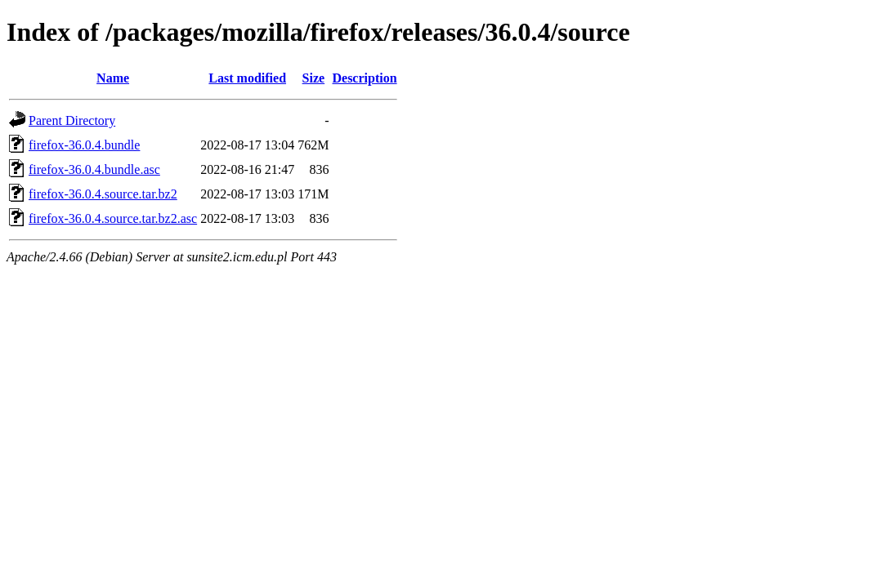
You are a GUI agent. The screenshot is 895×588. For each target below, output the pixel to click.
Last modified (247, 78)
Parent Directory (72, 120)
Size (314, 78)
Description (364, 78)
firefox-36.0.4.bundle (84, 145)
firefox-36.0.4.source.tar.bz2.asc (113, 218)
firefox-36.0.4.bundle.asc (94, 169)
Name (113, 78)
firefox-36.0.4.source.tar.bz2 (103, 194)
